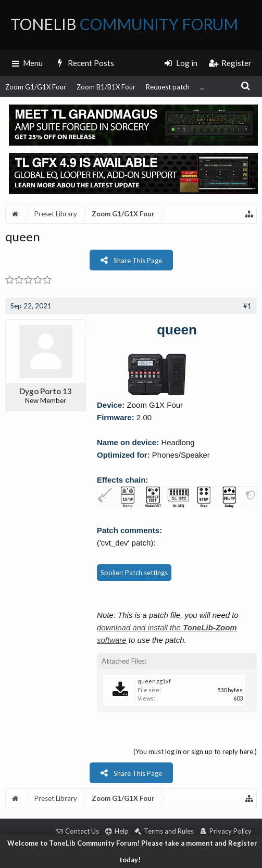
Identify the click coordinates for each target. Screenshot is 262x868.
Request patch (168, 87)
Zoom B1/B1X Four (106, 87)
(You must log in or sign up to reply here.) (195, 752)
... (202, 87)
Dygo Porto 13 (46, 391)
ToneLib (124, 24)
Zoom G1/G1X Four (36, 87)
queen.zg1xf (154, 681)
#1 (247, 306)
